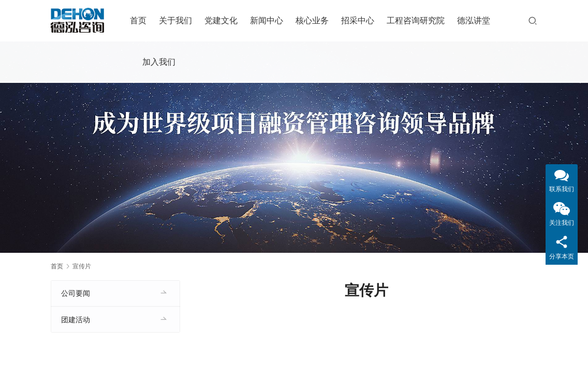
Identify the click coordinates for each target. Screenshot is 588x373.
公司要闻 (76, 293)
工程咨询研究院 (418, 20)
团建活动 (76, 320)
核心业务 (314, 20)
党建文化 (223, 20)
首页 (140, 20)
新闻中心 (269, 20)
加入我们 (161, 62)
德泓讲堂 (476, 20)
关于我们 (178, 20)
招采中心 (360, 20)
